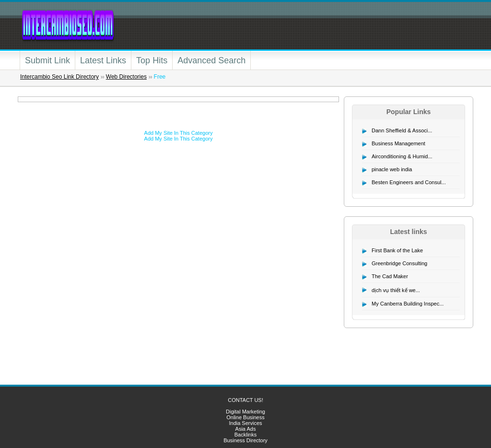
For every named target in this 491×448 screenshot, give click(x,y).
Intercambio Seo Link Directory (59, 77)
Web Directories (126, 77)
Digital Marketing (245, 412)
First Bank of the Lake (397, 250)
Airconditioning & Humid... (402, 156)
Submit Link (47, 60)
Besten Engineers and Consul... (409, 182)
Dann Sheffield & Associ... (402, 130)
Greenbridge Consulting (399, 263)
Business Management (398, 143)
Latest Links (103, 60)
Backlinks (245, 435)
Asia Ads (246, 429)
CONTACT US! (245, 400)
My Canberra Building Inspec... (408, 304)
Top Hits (152, 60)
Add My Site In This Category (179, 133)
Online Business (245, 417)
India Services (245, 423)
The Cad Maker (390, 276)
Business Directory (245, 440)
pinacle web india (392, 169)
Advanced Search (211, 60)
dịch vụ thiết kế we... (396, 290)
